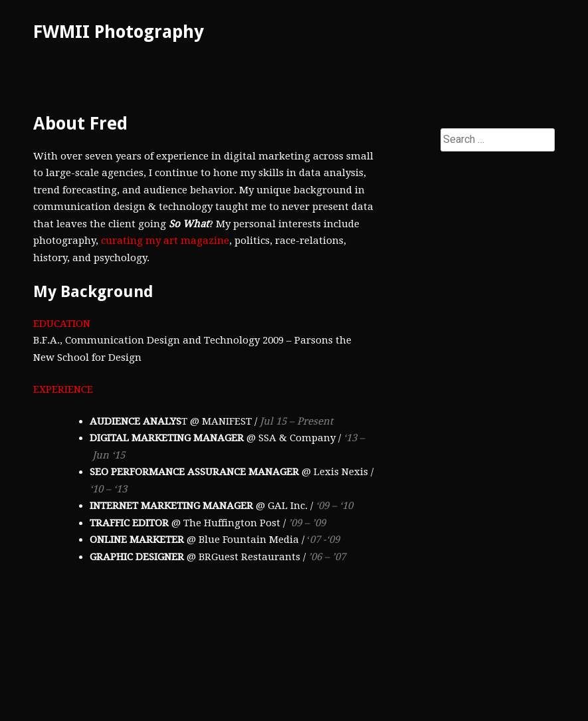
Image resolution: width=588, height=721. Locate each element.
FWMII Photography (119, 32)
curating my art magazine (165, 241)
